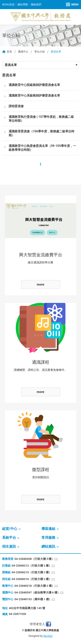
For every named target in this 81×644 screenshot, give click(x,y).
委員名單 (11, 65)
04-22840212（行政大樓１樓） (32, 566)
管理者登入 (37, 624)
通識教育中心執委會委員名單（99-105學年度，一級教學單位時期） (42, 148)
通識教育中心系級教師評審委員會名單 (34, 95)
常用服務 (48, 538)
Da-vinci (48, 636)
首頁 (9, 52)
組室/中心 (10, 529)
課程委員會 (16, 106)
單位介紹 (40, 52)
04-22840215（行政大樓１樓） (32, 572)
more (40, 284)
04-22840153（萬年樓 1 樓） (33, 599)
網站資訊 (48, 546)
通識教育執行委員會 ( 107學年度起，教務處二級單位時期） (41, 119)
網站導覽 (23, 5)
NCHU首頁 (8, 5)
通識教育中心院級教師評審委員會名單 (34, 85)
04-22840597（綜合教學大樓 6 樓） (37, 592)
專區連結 (48, 529)
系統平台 (9, 538)
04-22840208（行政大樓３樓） (34, 559)
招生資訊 (9, 546)
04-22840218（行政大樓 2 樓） (34, 586)
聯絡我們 (36, 5)
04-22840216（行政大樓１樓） (32, 579)
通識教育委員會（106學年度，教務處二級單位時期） (41, 133)
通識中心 (23, 52)
